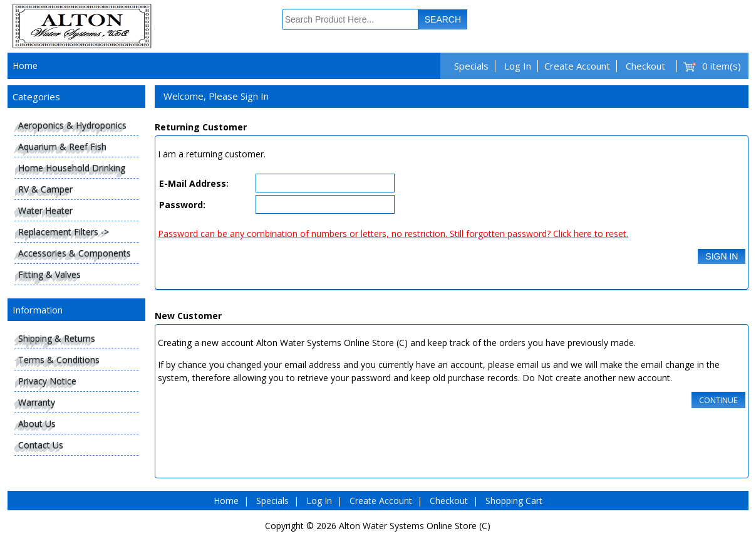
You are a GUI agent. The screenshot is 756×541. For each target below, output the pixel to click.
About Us (37, 423)
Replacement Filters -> (64, 232)
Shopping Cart (514, 501)
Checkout (645, 66)
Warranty (37, 402)
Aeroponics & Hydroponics (72, 125)
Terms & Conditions (59, 360)
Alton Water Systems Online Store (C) (415, 526)
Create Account (577, 66)
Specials (471, 66)
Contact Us (41, 445)
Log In (518, 66)
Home (25, 66)
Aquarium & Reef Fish (62, 146)
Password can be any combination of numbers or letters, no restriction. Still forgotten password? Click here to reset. (393, 234)
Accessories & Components (75, 253)
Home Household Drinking (72, 168)
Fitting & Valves (49, 274)
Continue (718, 400)
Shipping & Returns (57, 338)
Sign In (722, 256)
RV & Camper (45, 189)
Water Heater (45, 210)
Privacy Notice (47, 381)
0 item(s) (722, 66)
